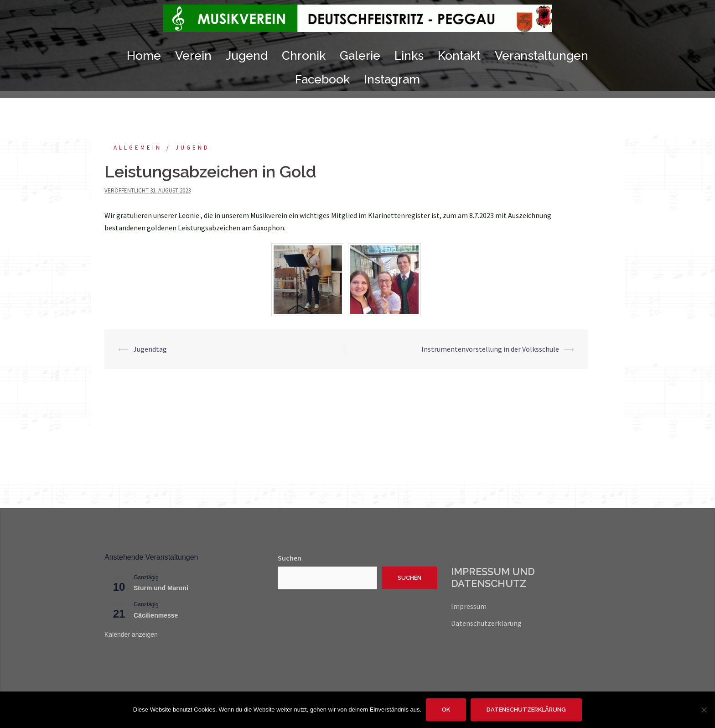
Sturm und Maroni (161, 588)
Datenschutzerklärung (486, 623)
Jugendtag (150, 349)
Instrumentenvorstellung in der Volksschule (490, 349)
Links (409, 56)
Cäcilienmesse (156, 615)
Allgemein (138, 148)
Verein (193, 56)
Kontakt (459, 56)
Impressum (469, 606)
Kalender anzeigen (131, 634)
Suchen (290, 558)
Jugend (247, 56)
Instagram (392, 79)
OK (446, 710)
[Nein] (704, 710)
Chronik (304, 56)
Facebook (322, 79)
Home (144, 56)
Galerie (360, 56)
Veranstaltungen (541, 56)
